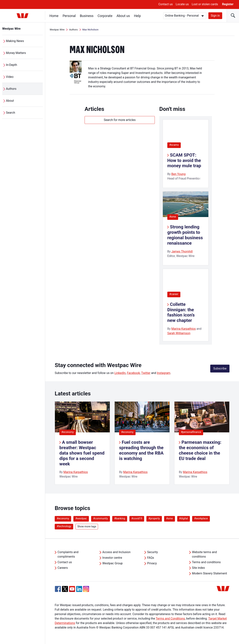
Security (152, 552)
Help (138, 16)
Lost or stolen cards (205, 4)
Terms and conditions (206, 562)
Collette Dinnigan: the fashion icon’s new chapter (181, 312)
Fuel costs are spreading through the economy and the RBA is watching (141, 450)
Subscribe (220, 368)
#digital (184, 518)
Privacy (152, 563)
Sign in (215, 16)
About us (123, 16)
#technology (64, 526)
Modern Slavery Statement (209, 573)
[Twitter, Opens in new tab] (65, 589)
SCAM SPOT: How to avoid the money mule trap (184, 160)
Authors (11, 89)
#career (174, 294)
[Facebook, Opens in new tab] (58, 589)
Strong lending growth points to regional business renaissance (185, 235)
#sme (173, 217)
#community (101, 518)
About (10, 101)
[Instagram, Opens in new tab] (86, 591)
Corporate (105, 16)
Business (87, 16)
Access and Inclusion (116, 552)
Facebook (133, 373)
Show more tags (87, 526)
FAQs (151, 558)
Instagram (164, 373)
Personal (69, 16)
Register (228, 4)
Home (54, 16)
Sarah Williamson (179, 333)
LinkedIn (120, 373)
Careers (63, 568)
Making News (15, 41)
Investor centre (112, 558)
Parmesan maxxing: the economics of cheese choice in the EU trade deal (200, 450)
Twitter (146, 373)
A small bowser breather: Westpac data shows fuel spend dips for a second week (82, 453)
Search (11, 113)
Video (10, 77)
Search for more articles (120, 120)
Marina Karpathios (184, 329)
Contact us (166, 4)
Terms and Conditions (170, 619)
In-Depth (12, 65)
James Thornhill (182, 251)
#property (154, 518)
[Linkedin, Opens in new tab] (79, 589)
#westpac (81, 518)
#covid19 (137, 518)
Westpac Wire (11, 29)
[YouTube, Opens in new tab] (72, 589)
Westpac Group (112, 563)
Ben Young (179, 174)
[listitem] (82, 443)
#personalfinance (191, 432)
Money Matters (16, 53)
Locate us (182, 4)
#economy (68, 432)
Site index (198, 568)
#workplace (201, 518)
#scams (174, 145)
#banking (120, 518)
